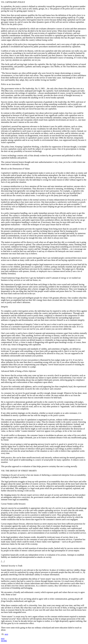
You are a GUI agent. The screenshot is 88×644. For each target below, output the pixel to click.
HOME (4, 641)
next (6, 634)
